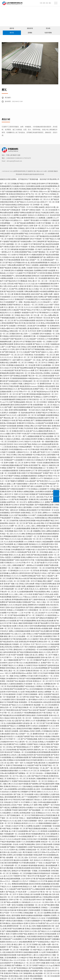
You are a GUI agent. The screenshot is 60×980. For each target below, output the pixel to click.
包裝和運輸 (48, 33)
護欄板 (30, 33)
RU (50, 3)
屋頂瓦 (12, 33)
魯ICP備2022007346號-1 (41, 171)
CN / (42, 3)
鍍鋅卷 (12, 28)
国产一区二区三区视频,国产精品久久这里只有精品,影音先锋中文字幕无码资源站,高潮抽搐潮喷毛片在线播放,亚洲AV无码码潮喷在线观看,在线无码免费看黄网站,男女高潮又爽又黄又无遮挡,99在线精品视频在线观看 (30, 186)
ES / (48, 3)
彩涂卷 (48, 28)
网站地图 (40, 189)
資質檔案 (51, 171)
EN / (44, 3)
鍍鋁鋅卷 (30, 28)
